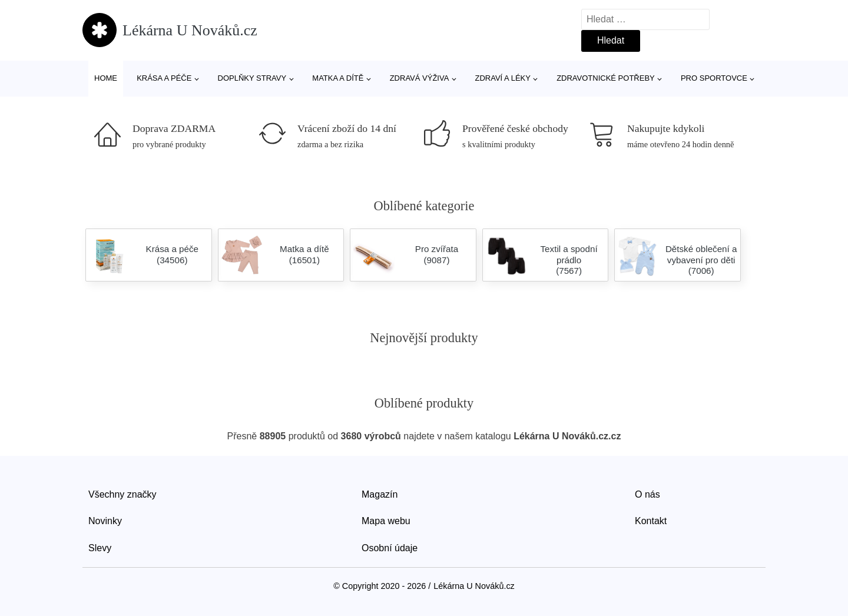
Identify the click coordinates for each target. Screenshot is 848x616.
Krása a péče (164, 78)
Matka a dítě (338, 78)
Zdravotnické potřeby (606, 78)
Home (106, 78)
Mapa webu (386, 521)
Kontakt (651, 521)
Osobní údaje (390, 548)
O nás (647, 494)
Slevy (100, 548)
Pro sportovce (714, 78)
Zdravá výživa (420, 78)
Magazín (380, 494)
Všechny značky (122, 494)
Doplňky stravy (252, 78)
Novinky (105, 521)
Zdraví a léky (503, 78)
